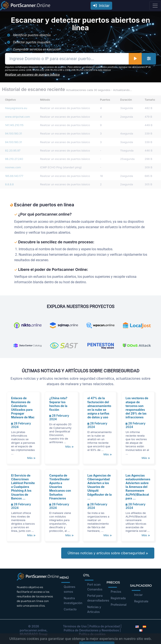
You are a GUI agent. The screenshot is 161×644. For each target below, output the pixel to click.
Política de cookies (92, 634)
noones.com (13, 167)
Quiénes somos (69, 589)
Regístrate (141, 601)
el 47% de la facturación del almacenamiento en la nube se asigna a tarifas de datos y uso (99, 408)
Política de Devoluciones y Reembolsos (91, 630)
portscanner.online (33, 630)
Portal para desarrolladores (98, 598)
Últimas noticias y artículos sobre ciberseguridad (108, 553)
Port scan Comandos (95, 587)
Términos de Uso (75, 626)
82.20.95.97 (13, 150)
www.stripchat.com (18, 117)
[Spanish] (144, 626)
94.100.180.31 (14, 133)
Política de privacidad (105, 626)
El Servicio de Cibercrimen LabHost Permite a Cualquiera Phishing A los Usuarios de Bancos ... (23, 487)
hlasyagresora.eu (16, 108)
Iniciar (101, 6)
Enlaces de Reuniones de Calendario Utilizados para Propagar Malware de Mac (23, 408)
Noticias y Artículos (94, 609)
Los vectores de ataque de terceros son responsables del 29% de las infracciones (137, 408)
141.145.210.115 (14, 125)
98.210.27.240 (14, 159)
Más (31, 458)
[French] (141, 630)
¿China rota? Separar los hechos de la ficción (58, 404)
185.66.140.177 (14, 176)
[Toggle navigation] (155, 6)
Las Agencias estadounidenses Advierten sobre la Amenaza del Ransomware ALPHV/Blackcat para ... (138, 487)
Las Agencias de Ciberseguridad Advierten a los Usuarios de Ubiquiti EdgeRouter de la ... (100, 487)
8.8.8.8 (9, 184)
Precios (116, 592)
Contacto (70, 609)
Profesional (119, 605)
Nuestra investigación (73, 601)
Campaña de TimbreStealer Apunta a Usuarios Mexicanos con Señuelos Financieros (60, 487)
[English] (137, 626)
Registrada (118, 598)
